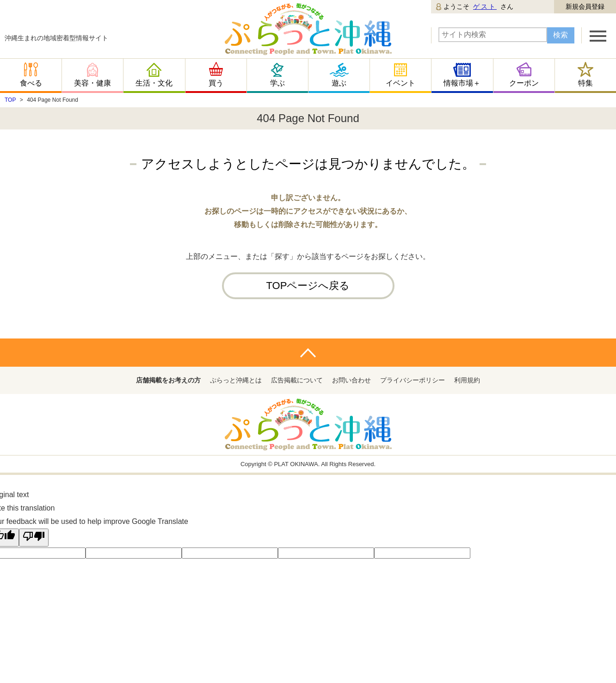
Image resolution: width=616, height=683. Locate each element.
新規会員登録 (585, 6)
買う (216, 83)
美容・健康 (92, 83)
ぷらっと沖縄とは (236, 380)
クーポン (524, 83)
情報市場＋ (462, 83)
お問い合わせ (351, 380)
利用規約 (467, 380)
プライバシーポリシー (413, 380)
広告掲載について (297, 380)
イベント (400, 83)
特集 (585, 83)
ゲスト (485, 6)
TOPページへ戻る (308, 286)
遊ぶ (339, 83)
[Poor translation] (34, 538)
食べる (31, 83)
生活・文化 (154, 83)
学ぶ (277, 83)
